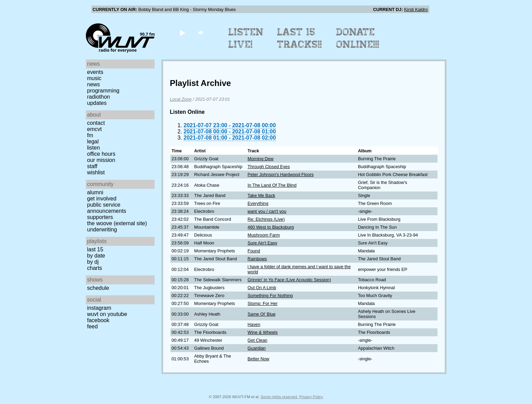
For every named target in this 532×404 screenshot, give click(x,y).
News (94, 84)
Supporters (100, 217)
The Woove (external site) (117, 223)
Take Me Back (261, 195)
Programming (103, 91)
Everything (258, 203)
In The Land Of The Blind (272, 185)
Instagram (99, 308)
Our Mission (101, 160)
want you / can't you (267, 211)
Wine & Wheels (263, 332)
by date (96, 256)
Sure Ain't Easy (262, 243)
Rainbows (257, 259)
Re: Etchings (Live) (266, 219)
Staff (92, 166)
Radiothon (99, 97)
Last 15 (95, 249)
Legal (93, 141)
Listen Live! (246, 38)
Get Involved (102, 199)
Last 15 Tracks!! (300, 38)
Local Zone (181, 99)
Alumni (95, 192)
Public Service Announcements (107, 208)
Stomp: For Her (263, 303)
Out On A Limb (262, 288)
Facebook (98, 320)
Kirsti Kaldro (416, 9)
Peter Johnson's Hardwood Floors (281, 174)
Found (254, 251)
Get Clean (258, 340)
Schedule (98, 288)
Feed (93, 326)
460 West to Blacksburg (271, 227)
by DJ (93, 262)
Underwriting (102, 230)
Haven (254, 324)
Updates (97, 103)
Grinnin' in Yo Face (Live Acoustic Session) (289, 280)
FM (90, 135)
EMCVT (95, 129)
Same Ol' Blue (262, 314)
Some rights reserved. (279, 397)
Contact (96, 123)
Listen (94, 148)
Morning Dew (261, 159)
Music (94, 78)
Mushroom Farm (264, 235)
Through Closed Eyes (269, 167)
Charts (95, 268)
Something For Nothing (270, 296)
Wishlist (96, 172)
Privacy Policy (311, 397)
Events (95, 72)
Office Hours (101, 154)
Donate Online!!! (358, 38)
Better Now (258, 359)
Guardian (257, 348)
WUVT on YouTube (107, 314)
